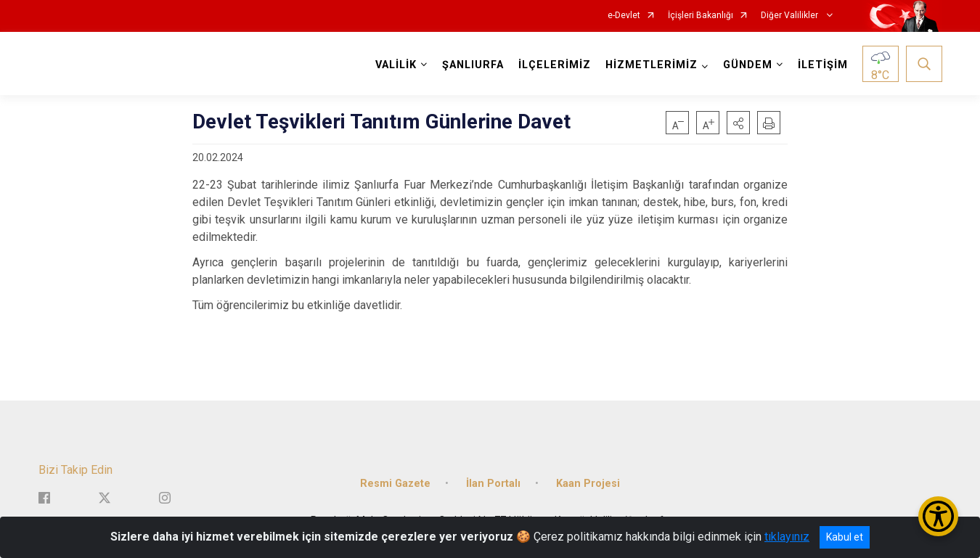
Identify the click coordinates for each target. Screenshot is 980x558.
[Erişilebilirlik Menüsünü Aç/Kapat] (938, 516)
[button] (738, 123)
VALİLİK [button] (396, 65)
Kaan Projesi (588, 482)
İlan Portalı (493, 482)
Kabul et (845, 537)
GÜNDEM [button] (748, 65)
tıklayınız (787, 537)
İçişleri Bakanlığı (701, 16)
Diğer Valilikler (791, 16)
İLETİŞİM (823, 65)
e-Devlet (624, 16)
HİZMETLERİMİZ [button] (652, 65)
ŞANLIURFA (473, 65)
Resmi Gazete (395, 482)
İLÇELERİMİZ (555, 65)
